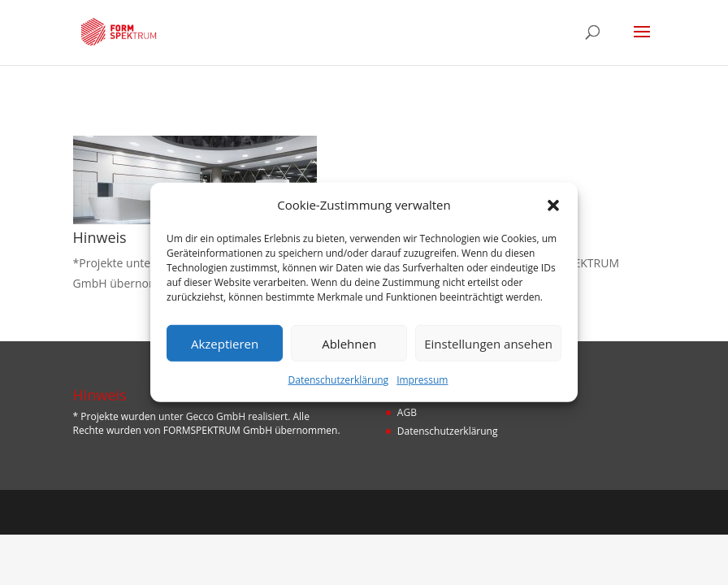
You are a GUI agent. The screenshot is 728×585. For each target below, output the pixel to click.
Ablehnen (349, 344)
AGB (407, 412)
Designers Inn (388, 512)
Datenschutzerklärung (339, 380)
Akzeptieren (225, 344)
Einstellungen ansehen (488, 344)
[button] (553, 205)
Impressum (422, 380)
